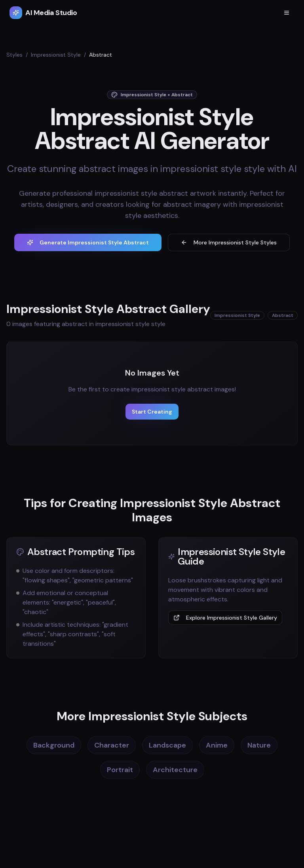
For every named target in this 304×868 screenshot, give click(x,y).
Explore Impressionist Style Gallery (225, 618)
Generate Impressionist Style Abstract (88, 242)
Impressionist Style (56, 55)
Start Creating (152, 412)
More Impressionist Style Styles (229, 242)
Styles (14, 55)
